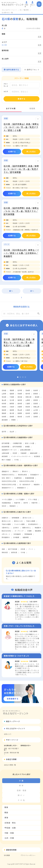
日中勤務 (16, 539)
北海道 (4, 392)
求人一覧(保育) (24, 10)
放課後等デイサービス (9, 451)
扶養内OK (5, 519)
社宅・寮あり (6, 479)
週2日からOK (6, 522)
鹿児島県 (5, 421)
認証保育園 (5, 448)
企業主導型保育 (25, 451)
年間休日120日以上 (8, 476)
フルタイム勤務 (19, 526)
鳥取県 (4, 411)
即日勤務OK (6, 539)
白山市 (12, 433)
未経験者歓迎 (6, 504)
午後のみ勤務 (6, 526)
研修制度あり (22, 489)
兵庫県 (20, 408)
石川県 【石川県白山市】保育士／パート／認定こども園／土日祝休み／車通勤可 (21, 253)
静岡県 (12, 405)
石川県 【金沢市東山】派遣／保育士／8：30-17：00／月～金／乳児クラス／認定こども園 (21, 127)
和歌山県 (36, 408)
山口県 (36, 411)
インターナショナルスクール (21, 458)
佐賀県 (4, 418)
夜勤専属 (26, 539)
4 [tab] (25, 378)
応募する (12, 152)
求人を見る (31, 152)
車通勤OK (38, 529)
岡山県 (20, 411)
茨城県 (20, 395)
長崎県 (12, 418)
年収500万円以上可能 (9, 486)
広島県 (28, 411)
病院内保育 (34, 454)
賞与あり (25, 473)
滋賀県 (36, 405)
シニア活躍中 (20, 501)
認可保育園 (5, 445)
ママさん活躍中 (7, 501)
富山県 (4, 401)
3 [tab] (23, 378)
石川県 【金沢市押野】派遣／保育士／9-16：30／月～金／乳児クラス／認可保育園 (21, 211)
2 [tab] (20, 378)
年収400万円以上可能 (27, 482)
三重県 (28, 405)
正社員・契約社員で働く (11, 753)
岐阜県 (4, 405)
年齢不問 (17, 504)
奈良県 (28, 408)
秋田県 (36, 392)
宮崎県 (36, 418)
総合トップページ (13, 721)
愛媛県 (20, 415)
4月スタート (6, 535)
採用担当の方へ (26, 745)
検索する (22, 99)
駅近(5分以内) (6, 532)
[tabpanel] (19, 352)
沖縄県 (13, 421)
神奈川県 (28, 398)
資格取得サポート (8, 489)
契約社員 (5, 554)
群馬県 (36, 395)
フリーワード (6, 85)
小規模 (29, 532)
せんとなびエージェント (9, 10)
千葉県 (12, 398)
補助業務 (38, 532)
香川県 (12, 415)
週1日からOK (27, 519)
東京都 (20, 398)
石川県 (12, 401)
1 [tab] (18, 378)
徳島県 (4, 415)
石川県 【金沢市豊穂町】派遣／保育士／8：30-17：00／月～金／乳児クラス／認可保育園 (21, 169)
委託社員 (14, 554)
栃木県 (28, 395)
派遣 (3, 550)
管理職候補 (28, 535)
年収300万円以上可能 (9, 482)
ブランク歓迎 (32, 501)
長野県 (36, 401)
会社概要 (7, 855)
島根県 (12, 411)
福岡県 (36, 415)
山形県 (4, 395)
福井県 (20, 401)
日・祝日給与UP (25, 486)
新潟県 (37, 398)
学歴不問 (34, 504)
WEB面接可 (17, 535)
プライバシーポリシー (28, 855)
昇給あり (16, 473)
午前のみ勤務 (31, 522)
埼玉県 (4, 398)
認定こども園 (29, 445)
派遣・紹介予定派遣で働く (11, 749)
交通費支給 (18, 479)
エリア (6, 92)
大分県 (28, 418)
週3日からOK (18, 522)
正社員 (23, 550)
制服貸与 (37, 486)
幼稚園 (27, 448)
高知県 (28, 415)
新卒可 (26, 504)
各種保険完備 (29, 479)
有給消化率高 (22, 476)
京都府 (4, 408)
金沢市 (4, 433)
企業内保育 (5, 454)
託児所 (15, 454)
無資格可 (13, 507)
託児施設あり (35, 476)
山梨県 (28, 401)
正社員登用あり (33, 526)
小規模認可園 (17, 445)
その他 (16, 461)
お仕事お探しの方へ (11, 745)
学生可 (4, 507)
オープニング (19, 532)
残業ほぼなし (27, 529)
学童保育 (24, 454)
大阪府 (12, 408)
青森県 (12, 392)
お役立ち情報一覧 (10, 765)
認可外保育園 (17, 448)
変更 (40, 37)
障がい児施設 (6, 461)
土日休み (16, 529)
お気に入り (8, 734)
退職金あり (5, 473)
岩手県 (20, 392)
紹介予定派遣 (13, 550)
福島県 (12, 395)
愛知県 (20, 405)
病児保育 (5, 458)
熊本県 (20, 418)
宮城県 (28, 392)
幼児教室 (37, 458)
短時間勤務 (15, 519)
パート (31, 550)
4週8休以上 (6, 529)
